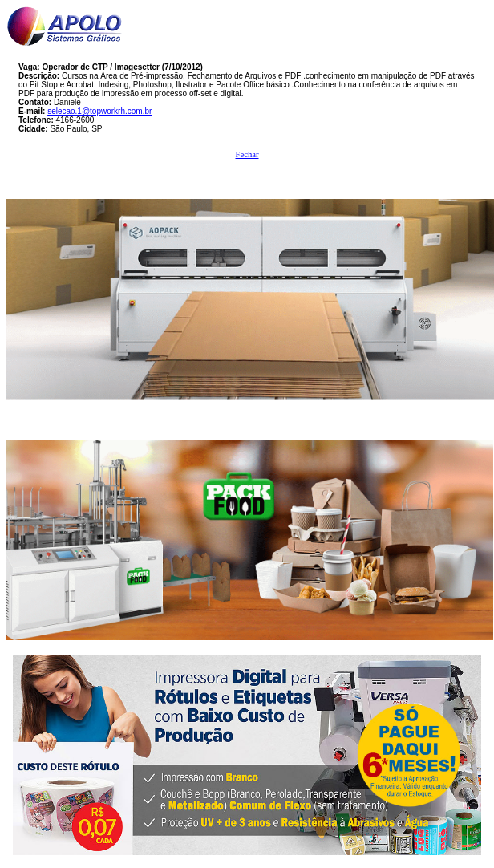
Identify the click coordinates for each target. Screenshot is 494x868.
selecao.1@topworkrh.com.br (99, 111)
